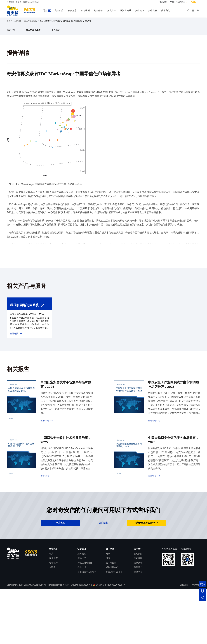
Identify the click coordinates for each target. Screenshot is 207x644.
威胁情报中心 (112, 617)
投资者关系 (125, 10)
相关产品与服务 (33, 79)
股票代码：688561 (31, 2)
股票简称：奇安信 (14, 2)
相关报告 (56, 79)
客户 (51, 603)
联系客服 (60, 572)
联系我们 (138, 617)
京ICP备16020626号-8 (82, 640)
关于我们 (166, 10)
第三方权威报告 (30, 70)
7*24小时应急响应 (177, 2)
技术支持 (111, 10)
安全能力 (140, 10)
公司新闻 (138, 608)
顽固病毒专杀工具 (86, 626)
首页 (8, 70)
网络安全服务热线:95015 (147, 572)
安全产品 (59, 10)
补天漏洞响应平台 (114, 621)
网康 (108, 608)
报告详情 (11, 79)
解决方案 (72, 10)
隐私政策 (184, 640)
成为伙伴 (82, 608)
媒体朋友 (53, 608)
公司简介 (138, 603)
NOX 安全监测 (112, 626)
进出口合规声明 (141, 626)
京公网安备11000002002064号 (109, 640)
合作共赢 (153, 10)
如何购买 (163, 2)
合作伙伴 (53, 612)
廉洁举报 (138, 621)
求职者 (52, 617)
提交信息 (103, 572)
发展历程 (138, 612)
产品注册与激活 (85, 612)
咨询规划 (85, 10)
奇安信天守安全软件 (87, 621)
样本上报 (82, 617)
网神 (108, 603)
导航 (45, 10)
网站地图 (196, 640)
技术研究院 (111, 612)
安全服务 (98, 10)
